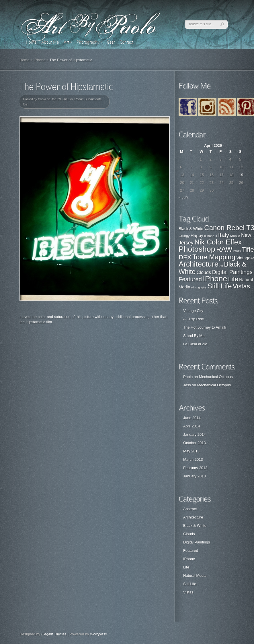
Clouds (189, 534)
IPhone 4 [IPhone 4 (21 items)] (211, 236)
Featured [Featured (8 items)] (190, 279)
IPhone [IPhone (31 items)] (215, 279)
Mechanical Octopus (216, 377)
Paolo (42, 99)
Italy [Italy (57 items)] (224, 235)
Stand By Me (194, 336)
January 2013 (195, 476)
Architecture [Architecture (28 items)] (199, 264)
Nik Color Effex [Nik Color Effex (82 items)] (218, 242)
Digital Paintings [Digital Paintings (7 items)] (232, 272)
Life (186, 567)
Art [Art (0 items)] (221, 266)
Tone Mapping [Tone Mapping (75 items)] (214, 257)
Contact (126, 42)
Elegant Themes (54, 634)
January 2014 (195, 434)
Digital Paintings (197, 542)
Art (67, 42)
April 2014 (192, 426)
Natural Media (195, 575)
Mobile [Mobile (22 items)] (235, 236)
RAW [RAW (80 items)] (224, 249)
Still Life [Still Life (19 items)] (220, 286)
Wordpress (98, 634)
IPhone (39, 60)
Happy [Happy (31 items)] (197, 235)
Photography (89, 42)
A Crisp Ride (194, 319)
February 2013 (195, 468)
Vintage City (193, 311)
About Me (50, 42)
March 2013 (193, 459)
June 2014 (192, 418)
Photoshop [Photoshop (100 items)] (197, 249)
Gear (111, 42)
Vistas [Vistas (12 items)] (241, 286)
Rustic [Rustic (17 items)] (237, 251)
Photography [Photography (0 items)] (199, 288)
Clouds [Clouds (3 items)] (204, 272)
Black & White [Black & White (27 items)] (191, 229)
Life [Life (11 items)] (233, 279)
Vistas (188, 592)
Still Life (190, 584)
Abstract (190, 509)
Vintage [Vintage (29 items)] (243, 258)
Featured (191, 551)
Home (31, 42)
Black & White (195, 526)
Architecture (193, 517)
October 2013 (195, 443)
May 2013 (191, 451)
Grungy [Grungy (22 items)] (184, 236)
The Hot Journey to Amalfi (205, 327)
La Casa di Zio (195, 344)
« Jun (183, 197)
